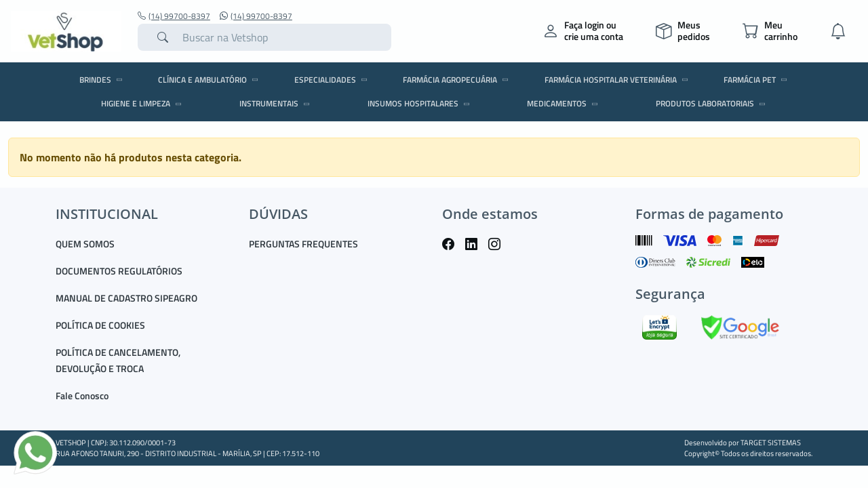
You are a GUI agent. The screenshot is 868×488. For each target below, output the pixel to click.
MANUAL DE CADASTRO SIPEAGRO (126, 298)
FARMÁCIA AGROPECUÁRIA (458, 80)
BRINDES (103, 80)
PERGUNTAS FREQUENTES (303, 244)
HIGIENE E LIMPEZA (143, 103)
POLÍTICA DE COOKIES (100, 325)
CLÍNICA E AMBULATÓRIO (210, 80)
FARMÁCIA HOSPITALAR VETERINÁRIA (618, 80)
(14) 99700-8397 (174, 16)
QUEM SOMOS (85, 244)
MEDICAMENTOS (565, 103)
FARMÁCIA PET (757, 80)
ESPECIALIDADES (333, 80)
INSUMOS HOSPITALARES (421, 103)
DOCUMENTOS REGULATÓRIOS (119, 271)
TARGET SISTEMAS (771, 443)
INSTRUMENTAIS (277, 103)
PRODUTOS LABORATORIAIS (713, 103)
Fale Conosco (82, 395)
